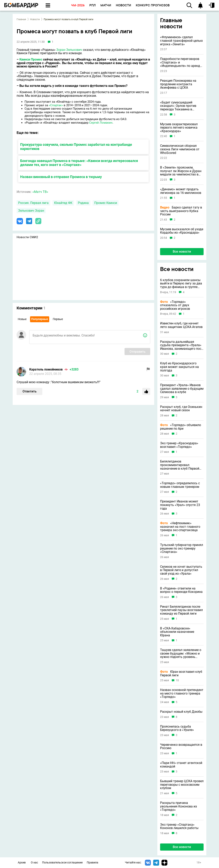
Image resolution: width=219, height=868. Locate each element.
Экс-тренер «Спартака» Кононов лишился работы (179, 826)
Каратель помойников (46, 369)
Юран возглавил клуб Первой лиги (181, 673)
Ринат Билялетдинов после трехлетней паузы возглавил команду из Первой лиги (181, 610)
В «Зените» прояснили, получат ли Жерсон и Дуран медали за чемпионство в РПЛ (181, 171)
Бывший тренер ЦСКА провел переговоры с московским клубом (182, 785)
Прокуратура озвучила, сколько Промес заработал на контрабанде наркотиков (76, 147)
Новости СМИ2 (27, 237)
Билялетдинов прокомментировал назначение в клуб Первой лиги (180, 465)
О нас (34, 863)
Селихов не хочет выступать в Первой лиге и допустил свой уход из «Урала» (181, 570)
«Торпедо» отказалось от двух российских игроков (175, 305)
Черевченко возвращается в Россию (181, 746)
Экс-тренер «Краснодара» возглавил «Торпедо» (179, 445)
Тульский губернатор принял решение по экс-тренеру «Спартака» (182, 548)
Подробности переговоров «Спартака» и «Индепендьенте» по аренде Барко (181, 62)
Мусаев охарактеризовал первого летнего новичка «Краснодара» (179, 128)
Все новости (182, 252)
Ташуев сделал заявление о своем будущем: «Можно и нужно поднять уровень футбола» (181, 653)
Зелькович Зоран (31, 211)
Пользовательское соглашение (62, 863)
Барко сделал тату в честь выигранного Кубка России (181, 211)
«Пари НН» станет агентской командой (181, 765)
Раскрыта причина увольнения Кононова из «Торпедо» (178, 806)
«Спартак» (56, 105)
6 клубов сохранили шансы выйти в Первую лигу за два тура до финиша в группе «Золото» (181, 284)
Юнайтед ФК (63, 203)
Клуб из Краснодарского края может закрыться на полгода (179, 367)
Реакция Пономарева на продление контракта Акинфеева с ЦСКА (178, 84)
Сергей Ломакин (101, 123)
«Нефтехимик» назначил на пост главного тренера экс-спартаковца (180, 527)
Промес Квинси (106, 203)
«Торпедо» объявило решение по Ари (181, 427)
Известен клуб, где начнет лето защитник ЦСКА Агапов (181, 325)
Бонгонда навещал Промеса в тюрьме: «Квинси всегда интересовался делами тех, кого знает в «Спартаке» (79, 163)
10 (177, 680)
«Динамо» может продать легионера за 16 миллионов (181, 191)
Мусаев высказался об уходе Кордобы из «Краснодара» (182, 231)
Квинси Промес (31, 59)
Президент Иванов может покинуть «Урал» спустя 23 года (180, 505)
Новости (35, 19)
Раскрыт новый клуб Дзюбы (181, 712)
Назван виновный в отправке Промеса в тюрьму (61, 177)
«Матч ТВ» (40, 192)
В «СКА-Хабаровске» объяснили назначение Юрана (177, 632)
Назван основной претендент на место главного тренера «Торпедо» (182, 693)
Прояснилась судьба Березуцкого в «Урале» (177, 728)
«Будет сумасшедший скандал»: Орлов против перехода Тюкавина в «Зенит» (178, 106)
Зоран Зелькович (69, 50)
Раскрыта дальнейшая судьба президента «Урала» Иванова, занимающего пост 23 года (181, 345)
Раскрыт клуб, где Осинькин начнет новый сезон (181, 409)
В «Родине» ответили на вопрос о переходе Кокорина (181, 590)
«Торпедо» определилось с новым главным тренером (180, 485)
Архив (22, 863)
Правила (93, 863)
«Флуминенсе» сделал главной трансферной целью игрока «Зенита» (181, 41)
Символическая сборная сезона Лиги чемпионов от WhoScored (180, 149)
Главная (21, 19)
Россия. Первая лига (33, 203)
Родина (83, 203)
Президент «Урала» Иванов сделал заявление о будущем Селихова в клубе (182, 389)
